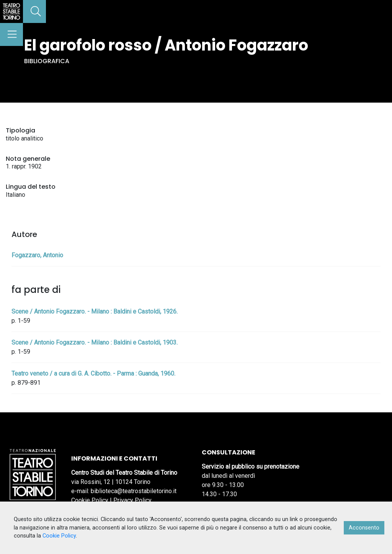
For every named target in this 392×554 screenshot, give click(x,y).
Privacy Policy (132, 500)
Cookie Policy (90, 500)
